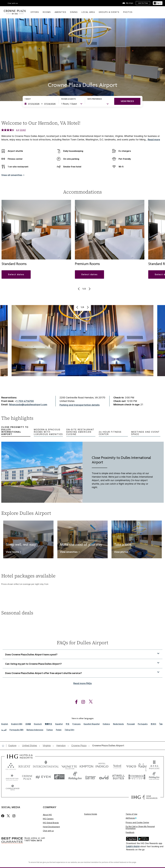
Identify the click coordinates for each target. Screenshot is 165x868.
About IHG (47, 815)
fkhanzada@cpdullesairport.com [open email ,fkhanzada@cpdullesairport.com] (28, 405)
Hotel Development (51, 827)
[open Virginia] (47, 746)
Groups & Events (109, 12)
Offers (35, 12)
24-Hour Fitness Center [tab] (110, 433)
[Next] (89, 289)
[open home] (4, 746)
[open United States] (30, 746)
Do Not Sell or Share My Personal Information (140, 827)
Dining (74, 12)
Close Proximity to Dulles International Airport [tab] (15, 431)
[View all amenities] (12, 176)
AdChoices (131, 818)
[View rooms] (13, 552)
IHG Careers (48, 819)
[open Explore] (13, 746)
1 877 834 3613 (33, 841)
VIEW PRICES (127, 101)
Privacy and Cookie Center (137, 822)
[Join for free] (143, 3)
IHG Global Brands (51, 823)
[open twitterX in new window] (89, 702)
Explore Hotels (91, 814)
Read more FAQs (83, 683)
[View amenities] (69, 552)
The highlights (17, 418)
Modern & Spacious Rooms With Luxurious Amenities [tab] (48, 432)
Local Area (88, 12)
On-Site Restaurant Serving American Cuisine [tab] (80, 432)
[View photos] (122, 552)
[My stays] (128, 3)
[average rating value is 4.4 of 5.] (10, 130)
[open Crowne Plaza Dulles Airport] (107, 746)
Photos (128, 12)
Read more (154, 140)
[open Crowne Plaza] (79, 746)
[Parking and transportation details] (80, 405)
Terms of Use (131, 814)
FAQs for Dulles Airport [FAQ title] (83, 643)
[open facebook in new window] (75, 702)
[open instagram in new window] (82, 702)
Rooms (47, 12)
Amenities (60, 12)
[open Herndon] (61, 746)
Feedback (130, 832)
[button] (16, 274)
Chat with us (13, 3)
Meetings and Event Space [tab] (145, 433)
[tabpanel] (82, 472)
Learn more (133, 846)
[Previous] (79, 289)
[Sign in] (158, 3)
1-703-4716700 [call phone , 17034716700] (25, 401)
